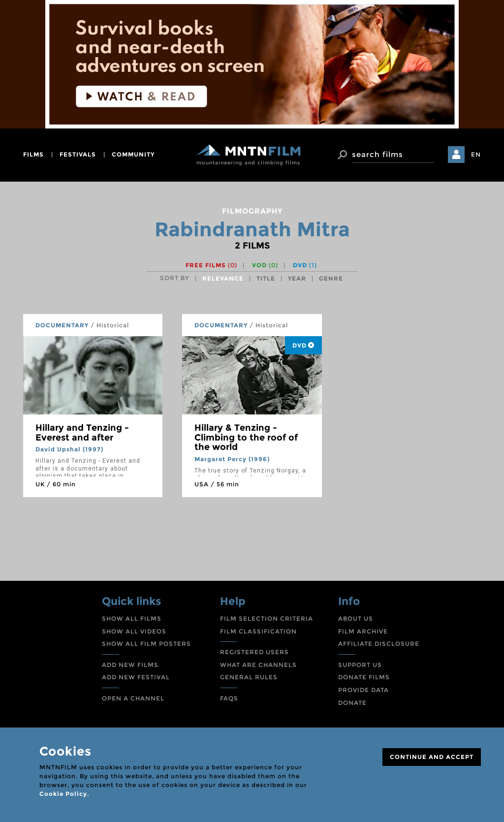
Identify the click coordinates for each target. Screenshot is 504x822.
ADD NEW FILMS (130, 665)
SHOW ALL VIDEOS (134, 631)
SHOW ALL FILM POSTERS (146, 644)
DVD (305, 265)
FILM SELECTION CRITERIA (267, 618)
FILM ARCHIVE (363, 631)
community (133, 154)
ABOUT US (356, 618)
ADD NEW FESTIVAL (136, 677)
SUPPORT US (360, 665)
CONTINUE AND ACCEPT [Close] (432, 757)
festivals (78, 154)
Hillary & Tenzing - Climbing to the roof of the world (246, 438)
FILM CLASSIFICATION (258, 631)
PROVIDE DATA (363, 690)
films (33, 154)
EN (476, 154)
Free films (211, 265)
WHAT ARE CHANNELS (258, 665)
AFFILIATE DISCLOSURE (379, 644)
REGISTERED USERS (254, 652)
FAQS (229, 698)
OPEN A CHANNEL (133, 698)
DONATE (352, 703)
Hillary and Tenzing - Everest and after (82, 433)
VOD (265, 265)
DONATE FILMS (364, 677)
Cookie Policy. (64, 794)
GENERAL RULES (249, 677)
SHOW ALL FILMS (132, 618)
